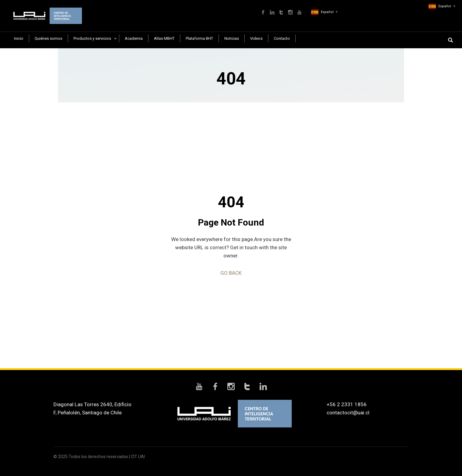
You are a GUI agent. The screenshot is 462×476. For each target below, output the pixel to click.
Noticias (232, 38)
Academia (134, 38)
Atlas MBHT (164, 38)
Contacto (282, 38)
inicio (19, 38)
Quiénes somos (48, 38)
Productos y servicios (92, 38)
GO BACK (231, 273)
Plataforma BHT (199, 38)
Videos (256, 38)
